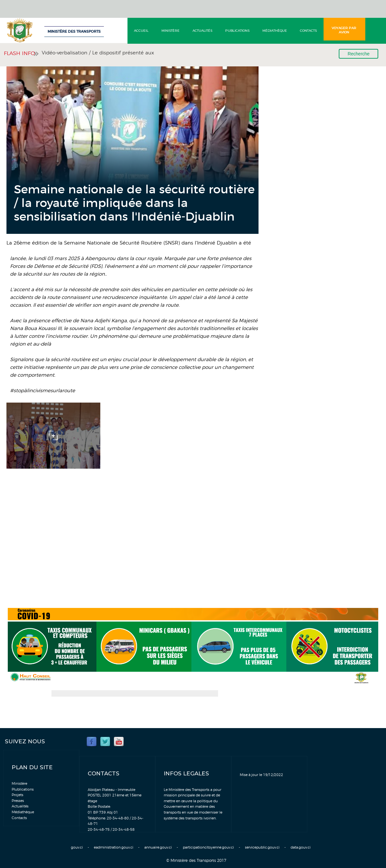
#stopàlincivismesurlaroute (43, 391)
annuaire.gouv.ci (158, 847)
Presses (18, 801)
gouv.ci (77, 847)
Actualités (202, 31)
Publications (237, 31)
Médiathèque (275, 31)
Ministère (171, 31)
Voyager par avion (344, 30)
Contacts (308, 31)
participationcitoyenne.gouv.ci (208, 847)
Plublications (23, 789)
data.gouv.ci (301, 847)
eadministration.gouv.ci (114, 847)
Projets (17, 795)
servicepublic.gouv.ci (262, 847)
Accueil (141, 31)
